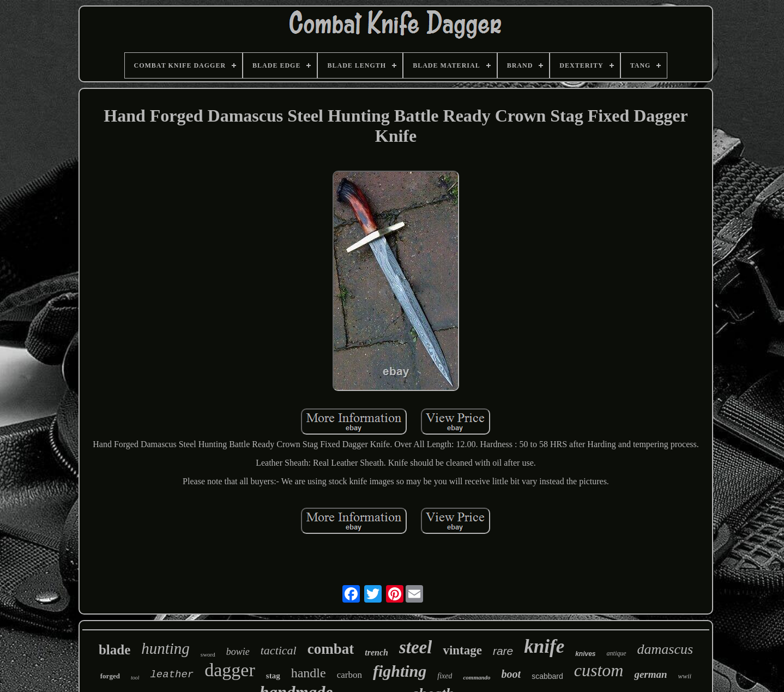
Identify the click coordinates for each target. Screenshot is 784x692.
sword (208, 654)
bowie (238, 652)
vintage (462, 650)
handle (309, 673)
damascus (665, 649)
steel (415, 647)
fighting (400, 671)
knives (585, 654)
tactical (279, 650)
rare (503, 651)
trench (376, 652)
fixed (445, 676)
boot (511, 674)
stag (273, 676)
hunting (165, 648)
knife (544, 646)
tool (135, 678)
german (650, 674)
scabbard (547, 676)
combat (331, 649)
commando (477, 677)
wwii (685, 676)
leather (172, 675)
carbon (349, 675)
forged (110, 676)
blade (114, 650)
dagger (230, 670)
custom (599, 670)
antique (617, 653)
